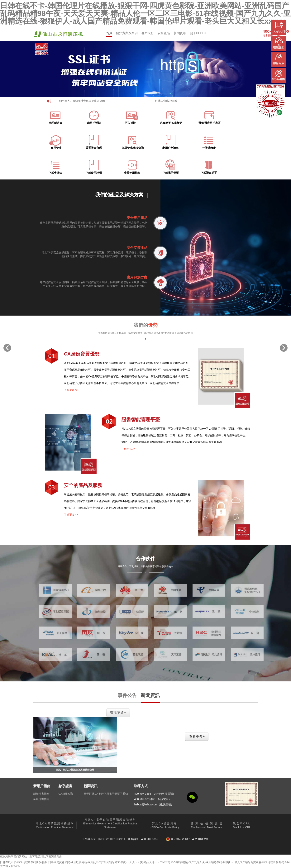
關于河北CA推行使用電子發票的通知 (106, 794)
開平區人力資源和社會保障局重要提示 (82, 101)
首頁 (109, 33)
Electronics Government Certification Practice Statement (110, 823)
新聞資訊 (180, 33)
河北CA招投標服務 (166, 101)
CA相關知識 (66, 794)
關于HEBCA (198, 33)
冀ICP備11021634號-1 (112, 839)
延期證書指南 (41, 799)
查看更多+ (118, 713)
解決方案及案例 (127, 33)
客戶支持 (148, 33)
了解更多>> (71, 390)
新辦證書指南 (41, 794)
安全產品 (164, 33)
